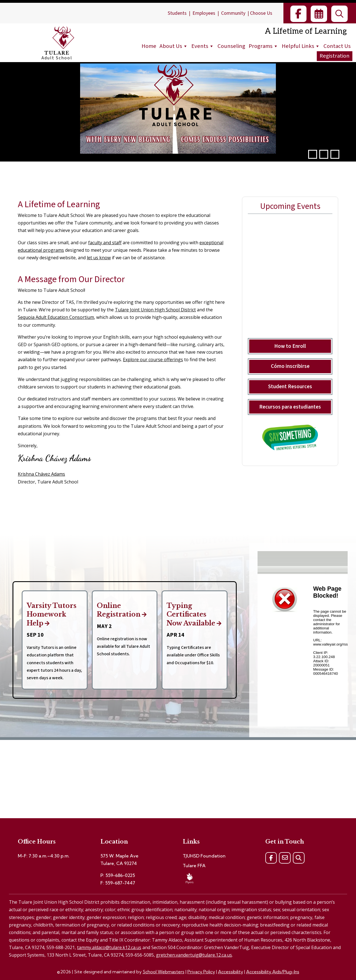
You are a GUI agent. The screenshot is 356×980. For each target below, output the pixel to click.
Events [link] (203, 46)
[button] (313, 154)
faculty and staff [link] (105, 243)
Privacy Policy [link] (201, 972)
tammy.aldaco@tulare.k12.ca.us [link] (109, 947)
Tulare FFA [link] (194, 866)
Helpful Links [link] (301, 46)
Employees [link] (204, 13)
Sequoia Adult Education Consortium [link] (56, 317)
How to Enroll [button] (290, 346)
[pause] (324, 154)
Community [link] (233, 13)
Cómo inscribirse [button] (290, 366)
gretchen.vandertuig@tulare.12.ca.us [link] (194, 955)
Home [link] (149, 46)
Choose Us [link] (261, 13)
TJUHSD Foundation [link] (204, 856)
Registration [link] (335, 56)
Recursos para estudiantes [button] (290, 407)
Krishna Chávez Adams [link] (41, 474)
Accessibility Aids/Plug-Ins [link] (273, 972)
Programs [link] (264, 46)
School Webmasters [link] (164, 972)
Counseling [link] (231, 46)
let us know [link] (99, 258)
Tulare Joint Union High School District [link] (155, 310)
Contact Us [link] (337, 46)
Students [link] (177, 13)
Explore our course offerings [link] (153, 360)
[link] (298, 14)
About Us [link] (174, 46)
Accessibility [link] (231, 972)
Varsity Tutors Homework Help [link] (54, 615)
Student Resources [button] (290, 387)
